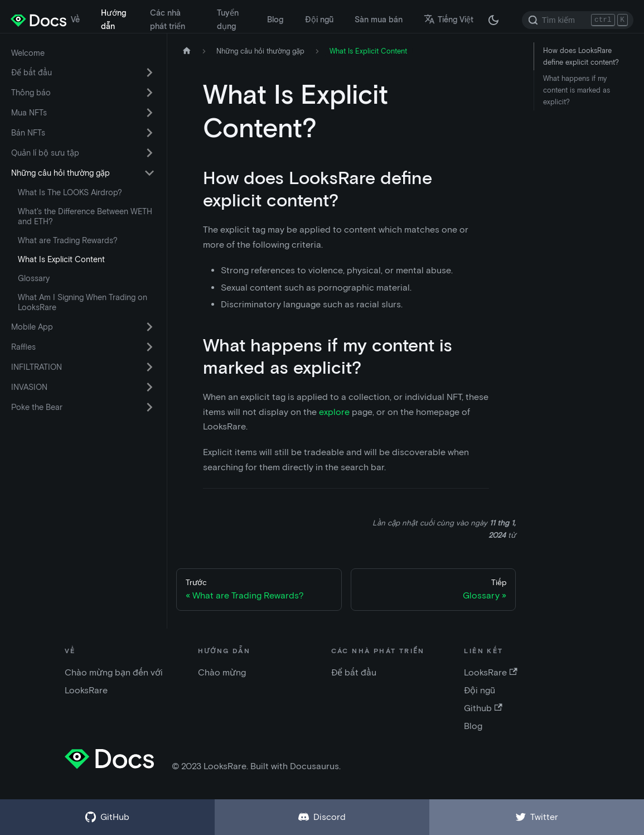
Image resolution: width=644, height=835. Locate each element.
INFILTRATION (37, 367)
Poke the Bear (37, 407)
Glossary (34, 278)
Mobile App (32, 327)
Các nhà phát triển (168, 20)
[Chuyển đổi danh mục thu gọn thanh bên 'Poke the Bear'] (149, 407)
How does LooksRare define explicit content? (581, 56)
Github (483, 708)
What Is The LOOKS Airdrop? (70, 192)
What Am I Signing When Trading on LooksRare (83, 302)
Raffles (23, 347)
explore (334, 412)
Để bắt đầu (32, 73)
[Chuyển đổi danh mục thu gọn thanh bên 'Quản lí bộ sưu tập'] (149, 153)
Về (75, 20)
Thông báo (31, 93)
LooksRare (490, 672)
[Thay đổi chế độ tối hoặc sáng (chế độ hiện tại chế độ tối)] (493, 20)
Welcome (28, 53)
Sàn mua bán (379, 20)
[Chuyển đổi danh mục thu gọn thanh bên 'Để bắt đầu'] (149, 73)
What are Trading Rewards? (68, 240)
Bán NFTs (28, 133)
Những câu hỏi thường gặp (60, 173)
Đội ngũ (319, 20)
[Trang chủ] (187, 51)
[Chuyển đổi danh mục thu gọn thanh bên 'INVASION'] (149, 387)
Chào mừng (222, 672)
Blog (275, 20)
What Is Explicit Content (61, 259)
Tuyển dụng (228, 20)
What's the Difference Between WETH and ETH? (85, 216)
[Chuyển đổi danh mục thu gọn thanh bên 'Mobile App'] (149, 327)
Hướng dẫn (113, 20)
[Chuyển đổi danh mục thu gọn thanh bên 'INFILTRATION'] (149, 367)
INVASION (29, 387)
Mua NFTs (29, 113)
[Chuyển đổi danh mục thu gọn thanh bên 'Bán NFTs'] (149, 133)
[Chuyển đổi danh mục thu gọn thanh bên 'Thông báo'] (149, 93)
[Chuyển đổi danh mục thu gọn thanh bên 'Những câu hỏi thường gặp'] (149, 173)
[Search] (578, 20)
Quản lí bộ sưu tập (45, 153)
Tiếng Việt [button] (449, 20)
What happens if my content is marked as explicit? (577, 90)
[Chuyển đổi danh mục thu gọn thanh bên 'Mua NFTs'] (149, 113)
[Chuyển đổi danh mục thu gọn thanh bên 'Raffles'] (149, 347)
